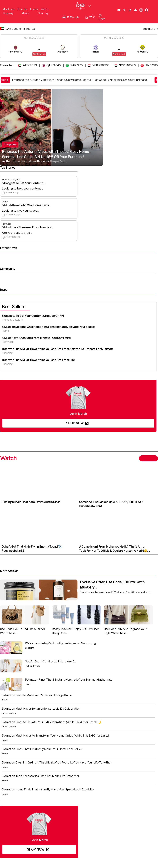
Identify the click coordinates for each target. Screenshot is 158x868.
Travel (5, 700)
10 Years (22, 9)
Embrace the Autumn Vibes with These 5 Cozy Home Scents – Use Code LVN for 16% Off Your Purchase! (82, 80)
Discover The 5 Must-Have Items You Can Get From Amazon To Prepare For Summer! (57, 349)
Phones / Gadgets (11, 180)
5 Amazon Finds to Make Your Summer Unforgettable (37, 695)
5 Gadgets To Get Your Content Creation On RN (33, 316)
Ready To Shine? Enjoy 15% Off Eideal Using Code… (76, 631)
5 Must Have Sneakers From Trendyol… (28, 227)
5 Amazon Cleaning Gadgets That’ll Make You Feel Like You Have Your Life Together (57, 763)
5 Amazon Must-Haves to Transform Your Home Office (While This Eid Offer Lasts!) (56, 736)
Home (5, 202)
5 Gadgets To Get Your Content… (23, 183)
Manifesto (9, 9)
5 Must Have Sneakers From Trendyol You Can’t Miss (36, 338)
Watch (45, 9)
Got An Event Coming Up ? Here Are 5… (51, 661)
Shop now (77, 423)
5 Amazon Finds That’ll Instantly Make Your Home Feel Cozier (42, 749)
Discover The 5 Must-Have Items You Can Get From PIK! (38, 360)
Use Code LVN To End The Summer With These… (23, 631)
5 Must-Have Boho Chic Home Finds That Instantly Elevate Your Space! (48, 327)
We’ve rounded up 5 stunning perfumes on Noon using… (61, 643)
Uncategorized (9, 713)
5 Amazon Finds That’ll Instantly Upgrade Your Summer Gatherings (69, 680)
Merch (25, 13)
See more (150, 29)
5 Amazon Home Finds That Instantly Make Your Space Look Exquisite (48, 789)
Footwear (7, 224)
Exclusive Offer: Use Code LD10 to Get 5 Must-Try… (112, 585)
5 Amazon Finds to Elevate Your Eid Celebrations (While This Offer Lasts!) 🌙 (52, 722)
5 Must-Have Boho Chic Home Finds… (26, 205)
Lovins (34, 9)
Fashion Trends (32, 666)
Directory (43, 13)
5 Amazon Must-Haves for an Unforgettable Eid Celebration (41, 709)
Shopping (8, 13)
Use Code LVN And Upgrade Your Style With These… (125, 631)
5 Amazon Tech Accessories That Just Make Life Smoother (41, 776)
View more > (148, 458)
